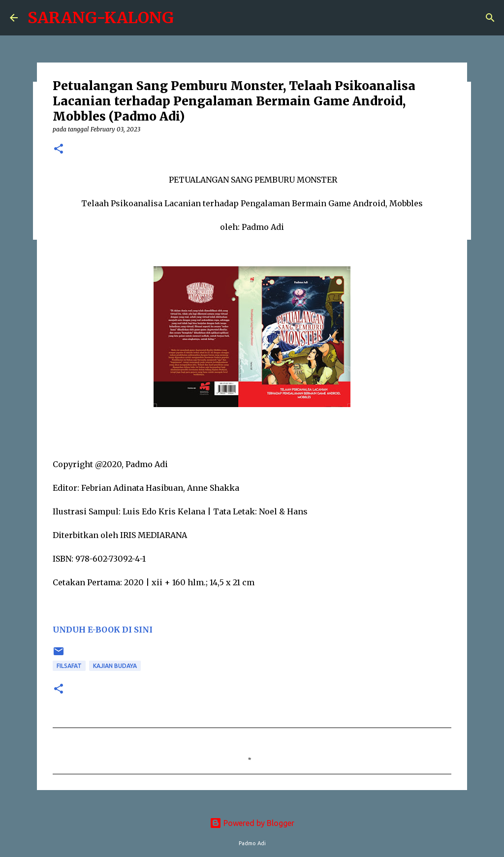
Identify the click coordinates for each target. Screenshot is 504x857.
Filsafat (69, 666)
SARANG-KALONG (101, 18)
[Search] (490, 18)
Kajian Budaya (115, 666)
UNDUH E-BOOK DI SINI (103, 630)
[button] (59, 149)
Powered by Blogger (252, 823)
